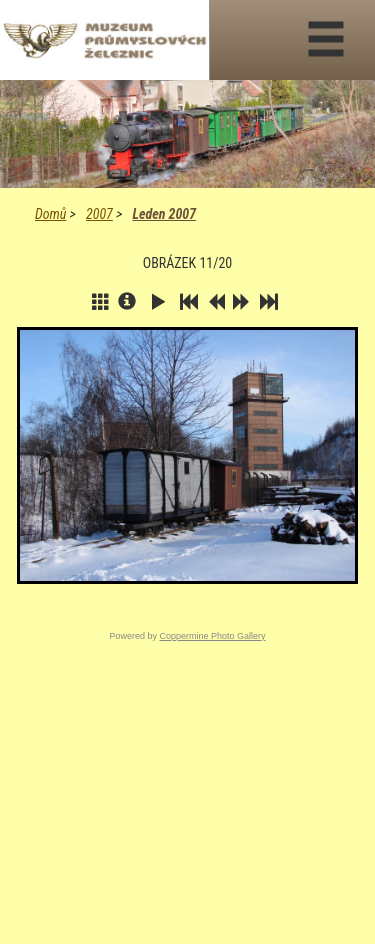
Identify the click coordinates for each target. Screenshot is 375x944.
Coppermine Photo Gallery (212, 636)
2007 (99, 214)
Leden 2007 (164, 214)
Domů (50, 214)
